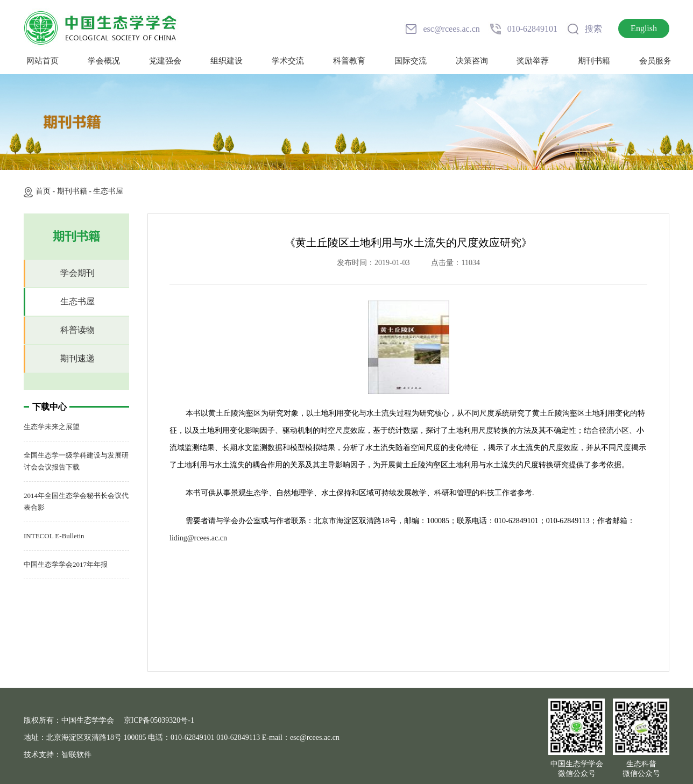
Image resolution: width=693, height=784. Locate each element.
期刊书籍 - (75, 191)
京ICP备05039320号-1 (159, 720)
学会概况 (104, 61)
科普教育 (349, 61)
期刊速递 (77, 358)
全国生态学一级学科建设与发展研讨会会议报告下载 (76, 461)
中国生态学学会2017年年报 (66, 564)
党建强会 (165, 61)
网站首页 (43, 61)
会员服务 (655, 61)
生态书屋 (108, 191)
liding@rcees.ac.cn (198, 538)
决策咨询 (472, 61)
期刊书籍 (594, 61)
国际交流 (411, 61)
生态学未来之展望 (52, 427)
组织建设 (227, 61)
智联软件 (76, 755)
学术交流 (288, 61)
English (644, 28)
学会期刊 (77, 273)
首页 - (46, 191)
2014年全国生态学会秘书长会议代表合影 (76, 501)
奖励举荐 (533, 61)
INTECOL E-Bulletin (54, 536)
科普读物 (77, 330)
